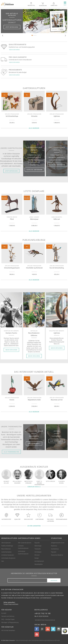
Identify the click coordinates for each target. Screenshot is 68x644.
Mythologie (38, 546)
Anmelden (54, 4)
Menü (65, 4)
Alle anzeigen (34, 128)
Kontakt (4, 613)
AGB (48, 640)
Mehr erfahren (14, 50)
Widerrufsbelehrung (41, 640)
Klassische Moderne (57, 555)
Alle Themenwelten (11, 452)
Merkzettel (31, 4)
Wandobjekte (39, 564)
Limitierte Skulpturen (8, 555)
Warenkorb (43, 4)
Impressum (52, 640)
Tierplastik (38, 549)
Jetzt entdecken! (12, 27)
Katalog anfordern (35, 170)
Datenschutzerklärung (21, 640)
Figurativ (37, 543)
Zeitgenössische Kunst (58, 543)
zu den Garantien (34, 526)
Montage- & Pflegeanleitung (10, 622)
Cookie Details (31, 640)
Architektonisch (39, 561)
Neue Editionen (6, 549)
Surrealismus (55, 549)
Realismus (54, 546)
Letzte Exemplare (6, 552)
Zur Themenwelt (34, 444)
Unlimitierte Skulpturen (8, 558)
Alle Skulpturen (6, 543)
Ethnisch (37, 555)
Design (37, 558)
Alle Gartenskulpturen (25, 543)
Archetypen (38, 552)
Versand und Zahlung (8, 616)
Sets (3, 561)
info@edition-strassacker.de (45, 620)
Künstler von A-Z (34, 487)
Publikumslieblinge (7, 546)
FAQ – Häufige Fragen (8, 619)
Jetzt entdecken (11, 171)
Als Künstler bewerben (8, 630)
